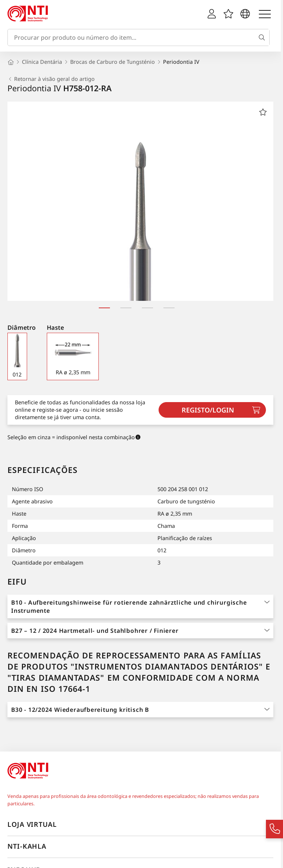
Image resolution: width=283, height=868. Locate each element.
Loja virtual (32, 824)
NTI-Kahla (27, 846)
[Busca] (263, 37)
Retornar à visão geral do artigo (51, 79)
